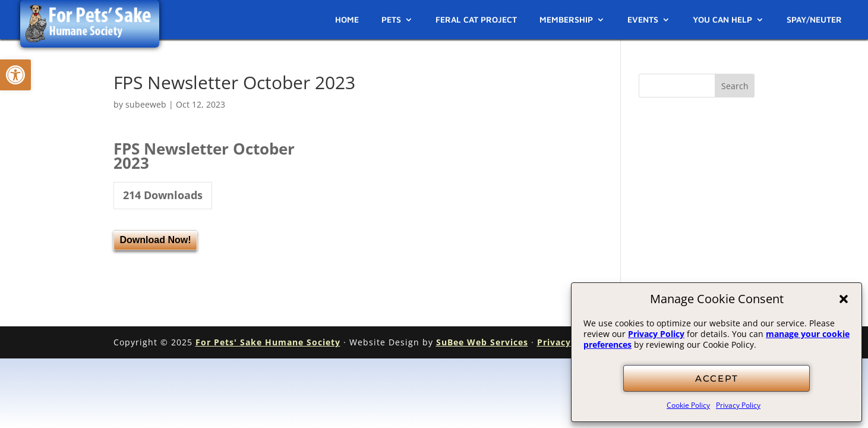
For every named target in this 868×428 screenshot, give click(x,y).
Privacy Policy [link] (656, 334)
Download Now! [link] (156, 240)
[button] (844, 299)
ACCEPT (717, 378)
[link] (15, 75)
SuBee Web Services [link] (482, 342)
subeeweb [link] (146, 104)
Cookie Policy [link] (688, 405)
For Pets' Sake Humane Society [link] (268, 342)
